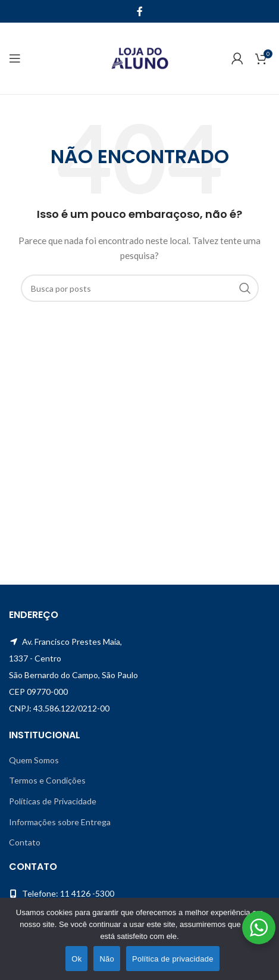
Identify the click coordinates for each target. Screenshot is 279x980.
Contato (25, 842)
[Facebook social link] (139, 11)
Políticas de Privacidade (53, 801)
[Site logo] (140, 57)
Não (107, 959)
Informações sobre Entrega (60, 822)
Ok (76, 959)
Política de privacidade (173, 959)
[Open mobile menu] (15, 58)
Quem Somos (34, 760)
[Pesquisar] (140, 288)
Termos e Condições (47, 780)
